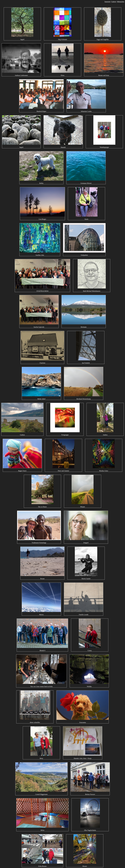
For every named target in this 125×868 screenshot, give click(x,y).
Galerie (114, 2)
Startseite (107, 2)
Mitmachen (121, 2)
